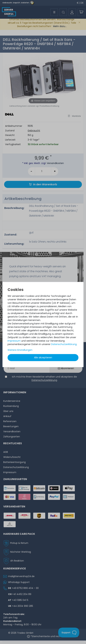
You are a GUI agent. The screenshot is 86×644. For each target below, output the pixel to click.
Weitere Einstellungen (20, 350)
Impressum (14, 341)
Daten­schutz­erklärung (64, 344)
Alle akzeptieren (43, 358)
